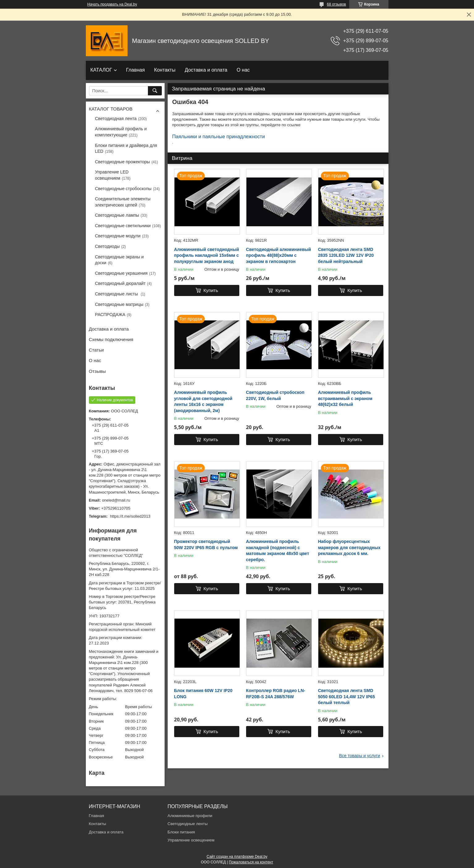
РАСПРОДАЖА (110, 315)
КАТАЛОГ (101, 70)
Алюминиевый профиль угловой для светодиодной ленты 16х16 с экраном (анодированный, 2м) (203, 401)
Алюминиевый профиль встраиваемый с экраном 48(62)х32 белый (345, 398)
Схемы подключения (111, 339)
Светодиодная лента (116, 119)
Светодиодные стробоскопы (123, 189)
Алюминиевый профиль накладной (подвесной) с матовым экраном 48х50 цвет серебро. (278, 551)
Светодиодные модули (118, 236)
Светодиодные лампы (117, 215)
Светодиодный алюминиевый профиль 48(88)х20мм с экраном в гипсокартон (279, 255)
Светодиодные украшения (121, 273)
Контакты (165, 70)
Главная (135, 70)
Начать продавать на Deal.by (112, 4)
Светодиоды (107, 246)
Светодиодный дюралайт (120, 283)
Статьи (96, 350)
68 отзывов (336, 4)
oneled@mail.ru (116, 500)
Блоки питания (181, 832)
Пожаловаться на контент (251, 862)
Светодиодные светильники (123, 226)
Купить (211, 290)
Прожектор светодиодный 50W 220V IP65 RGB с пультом (206, 545)
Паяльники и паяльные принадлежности (219, 137)
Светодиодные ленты (188, 824)
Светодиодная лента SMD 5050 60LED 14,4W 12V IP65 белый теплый (346, 697)
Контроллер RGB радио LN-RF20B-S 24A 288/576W (276, 694)
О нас (243, 70)
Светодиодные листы (117, 294)
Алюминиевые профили (190, 816)
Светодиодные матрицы (119, 304)
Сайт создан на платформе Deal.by (237, 857)
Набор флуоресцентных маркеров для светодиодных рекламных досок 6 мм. (349, 547)
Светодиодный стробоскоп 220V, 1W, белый (275, 395)
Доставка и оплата (206, 70)
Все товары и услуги (360, 756)
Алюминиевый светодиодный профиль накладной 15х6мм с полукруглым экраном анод (207, 255)
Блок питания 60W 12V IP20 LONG (203, 694)
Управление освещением (191, 840)
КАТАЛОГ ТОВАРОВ (111, 109)
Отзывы (97, 371)
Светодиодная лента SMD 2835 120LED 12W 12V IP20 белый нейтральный (346, 255)
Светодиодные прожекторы (123, 162)
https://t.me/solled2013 (130, 516)
